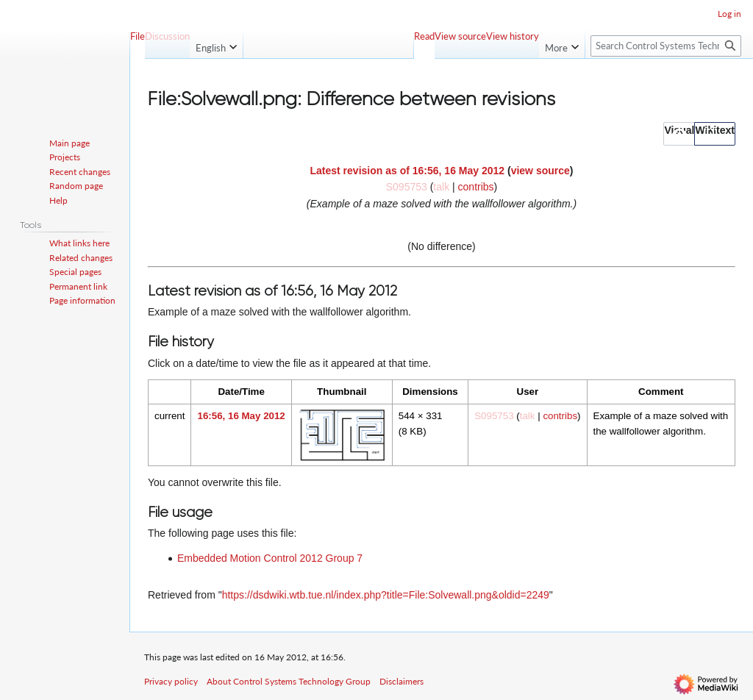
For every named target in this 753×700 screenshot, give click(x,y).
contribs (476, 187)
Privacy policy (171, 681)
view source (540, 171)
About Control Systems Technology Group (289, 681)
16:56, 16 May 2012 (241, 416)
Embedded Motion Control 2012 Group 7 (270, 558)
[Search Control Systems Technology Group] (666, 46)
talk (441, 187)
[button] (679, 134)
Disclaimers (402, 681)
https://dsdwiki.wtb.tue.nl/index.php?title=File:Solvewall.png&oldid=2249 (386, 595)
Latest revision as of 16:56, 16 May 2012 (408, 171)
